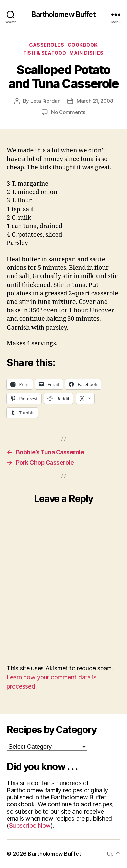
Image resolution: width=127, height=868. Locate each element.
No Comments (68, 112)
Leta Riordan (46, 101)
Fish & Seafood (45, 53)
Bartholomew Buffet (63, 14)
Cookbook (83, 45)
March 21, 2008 (95, 101)
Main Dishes (87, 53)
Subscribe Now (30, 826)
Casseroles (47, 45)
